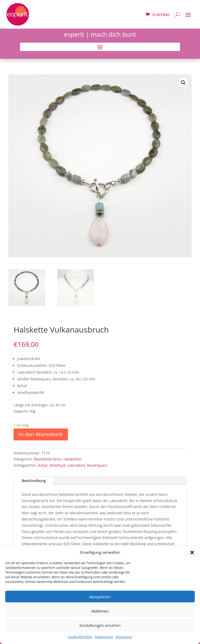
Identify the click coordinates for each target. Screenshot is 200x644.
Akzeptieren (100, 597)
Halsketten (72, 459)
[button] (192, 552)
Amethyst (57, 465)
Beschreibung (34, 481)
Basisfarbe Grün (48, 459)
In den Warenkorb (41, 434)
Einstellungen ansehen (100, 625)
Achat (43, 465)
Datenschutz (104, 637)
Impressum (124, 637)
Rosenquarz (97, 465)
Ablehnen (100, 611)
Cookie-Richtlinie (80, 637)
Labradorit (76, 465)
